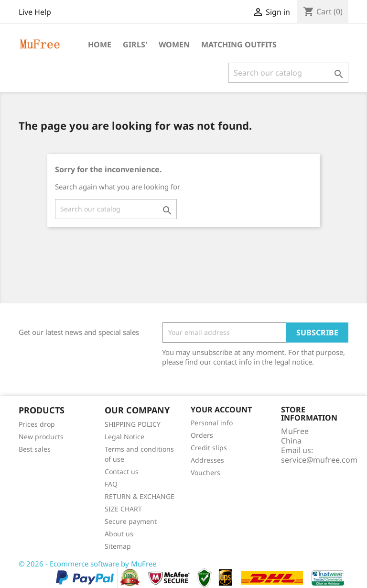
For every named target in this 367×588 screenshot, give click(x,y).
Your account (221, 410)
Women (174, 44)
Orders (202, 435)
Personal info (212, 423)
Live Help (35, 12)
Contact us (122, 472)
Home (100, 44)
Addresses (207, 460)
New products (41, 437)
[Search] (288, 73)
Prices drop (37, 424)
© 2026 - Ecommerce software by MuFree (87, 564)
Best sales (35, 449)
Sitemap (118, 546)
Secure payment (131, 521)
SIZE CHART (123, 509)
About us (119, 534)
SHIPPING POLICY (133, 424)
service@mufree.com (319, 460)
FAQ (111, 484)
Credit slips (209, 448)
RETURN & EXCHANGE (140, 496)
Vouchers (205, 472)
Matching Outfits (239, 44)
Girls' (135, 44)
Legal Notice (124, 437)
